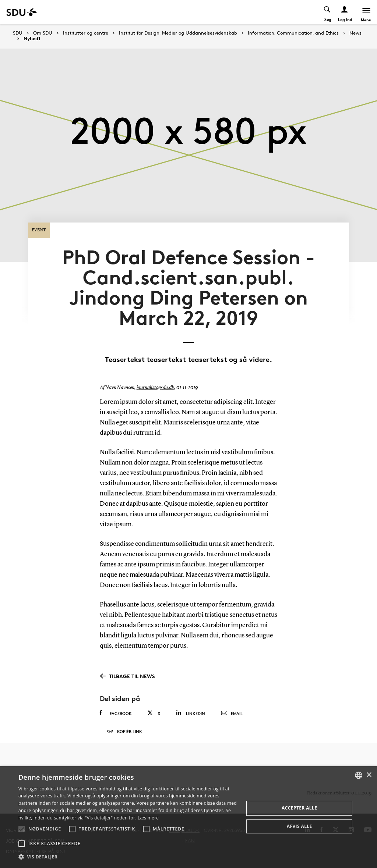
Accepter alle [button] (299, 808)
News (355, 33)
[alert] (188, 817)
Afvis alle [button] (300, 826)
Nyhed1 (32, 39)
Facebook (116, 708)
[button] (22, 829)
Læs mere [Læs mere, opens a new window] (148, 818)
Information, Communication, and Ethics (293, 33)
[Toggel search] (327, 12)
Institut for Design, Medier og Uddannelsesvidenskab (178, 33)
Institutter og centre (86, 33)
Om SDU (43, 33)
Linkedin (191, 708)
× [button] (369, 775)
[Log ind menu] (344, 12)
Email (232, 708)
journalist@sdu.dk (155, 383)
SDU (18, 33)
